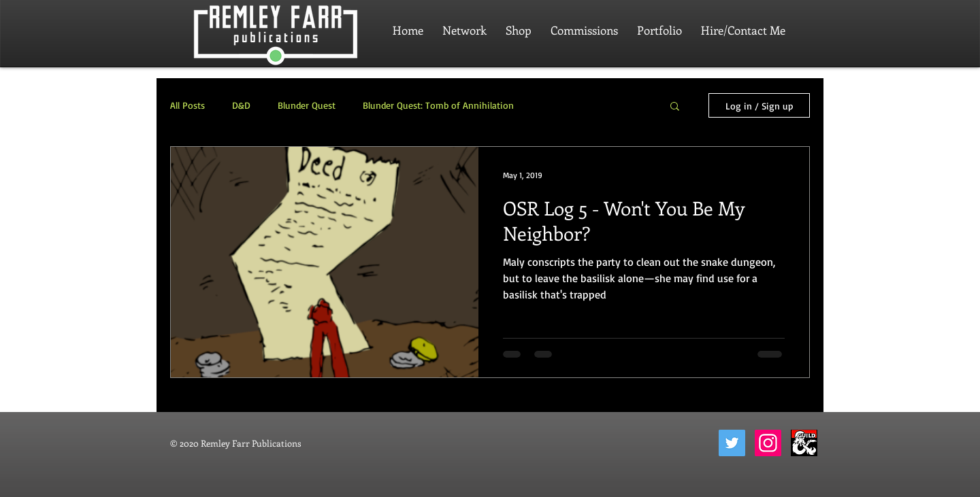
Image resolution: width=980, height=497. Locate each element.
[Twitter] (732, 443)
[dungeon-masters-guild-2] (804, 443)
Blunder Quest (307, 105)
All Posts (187, 105)
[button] (675, 107)
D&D (241, 105)
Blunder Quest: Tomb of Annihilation (438, 105)
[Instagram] (768, 443)
